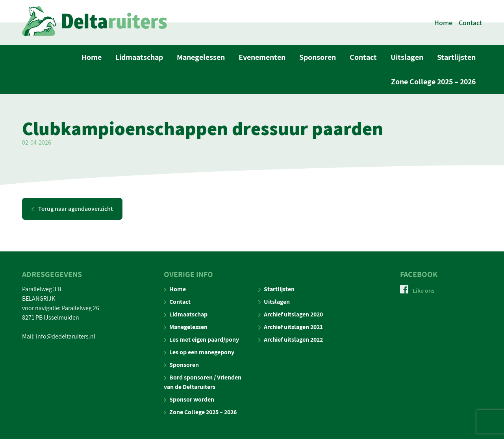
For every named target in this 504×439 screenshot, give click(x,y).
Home (443, 23)
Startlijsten (456, 57)
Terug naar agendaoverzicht (72, 209)
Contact (470, 23)
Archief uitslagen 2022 (291, 339)
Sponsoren (318, 57)
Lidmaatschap (139, 57)
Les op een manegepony (199, 352)
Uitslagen (407, 57)
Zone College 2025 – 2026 (433, 82)
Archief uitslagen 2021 (291, 327)
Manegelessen (201, 57)
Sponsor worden (189, 399)
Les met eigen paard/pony (201, 339)
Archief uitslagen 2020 (291, 314)
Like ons (417, 291)
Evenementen (262, 57)
